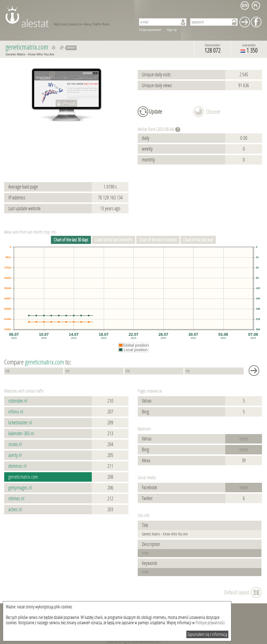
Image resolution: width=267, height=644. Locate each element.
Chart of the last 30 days (71, 240)
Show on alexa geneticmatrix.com (54, 48)
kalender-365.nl (21, 434)
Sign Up (172, 30)
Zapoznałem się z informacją (207, 634)
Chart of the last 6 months (158, 240)
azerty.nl (15, 455)
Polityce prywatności (210, 623)
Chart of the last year (198, 240)
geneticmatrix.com (23, 477)
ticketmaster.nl (20, 423)
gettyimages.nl (20, 488)
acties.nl (15, 510)
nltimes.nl (16, 499)
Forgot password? (150, 30)
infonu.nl (16, 412)
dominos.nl (17, 466)
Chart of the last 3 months (114, 240)
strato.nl (15, 444)
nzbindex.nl (18, 401)
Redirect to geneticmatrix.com (62, 48)
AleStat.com (67, 17)
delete (71, 48)
